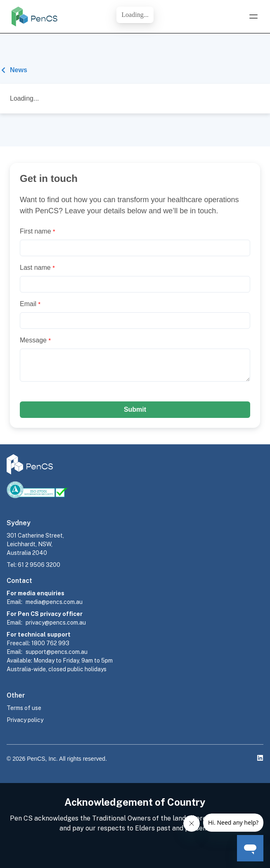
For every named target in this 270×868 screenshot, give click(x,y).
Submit (135, 409)
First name (37, 231)
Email (30, 304)
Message (35, 340)
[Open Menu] (253, 17)
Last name (37, 268)
